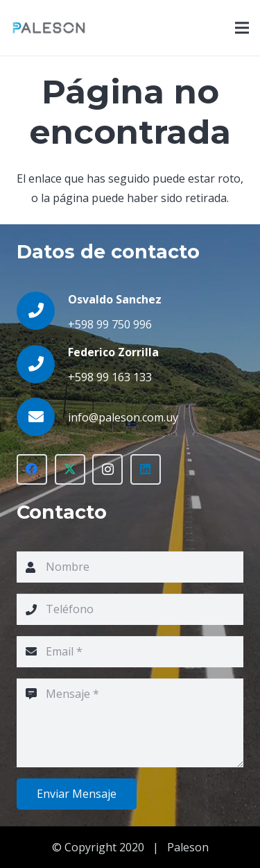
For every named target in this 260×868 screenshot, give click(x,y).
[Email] (130, 652)
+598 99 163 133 (110, 377)
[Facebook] (32, 469)
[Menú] (242, 28)
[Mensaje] (130, 723)
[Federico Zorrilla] (42, 364)
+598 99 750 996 (110, 324)
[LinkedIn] (146, 469)
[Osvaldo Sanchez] (42, 311)
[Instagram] (107, 469)
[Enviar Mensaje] (77, 794)
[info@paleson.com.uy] (42, 417)
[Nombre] (130, 567)
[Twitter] (70, 469)
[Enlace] (49, 28)
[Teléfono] (130, 609)
